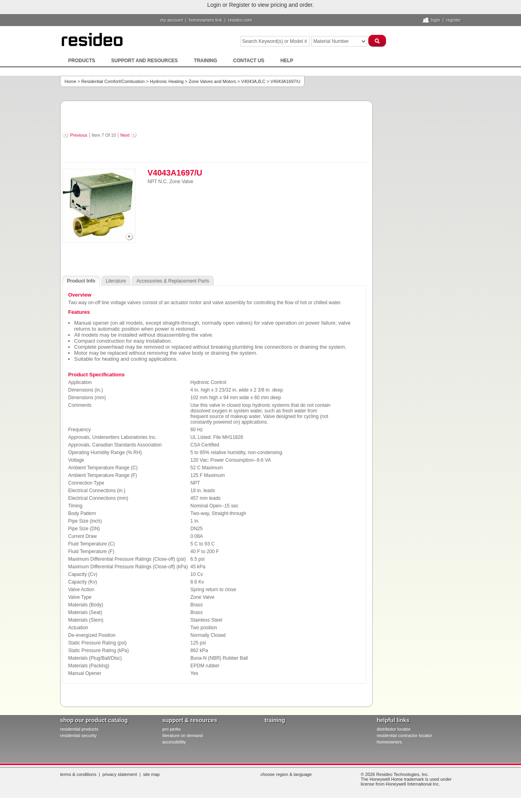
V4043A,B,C (253, 81)
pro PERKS (172, 729)
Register (453, 20)
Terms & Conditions (78, 774)
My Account (172, 20)
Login (435, 20)
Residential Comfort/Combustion (113, 81)
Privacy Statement (120, 774)
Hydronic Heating (167, 81)
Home (70, 81)
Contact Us (249, 61)
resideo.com (240, 20)
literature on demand (183, 735)
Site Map (151, 774)
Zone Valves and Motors (212, 81)
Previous (79, 135)
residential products (79, 729)
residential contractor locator (404, 735)
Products (82, 61)
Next (125, 135)
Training (206, 61)
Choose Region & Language (286, 774)
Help (287, 61)
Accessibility (174, 742)
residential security (78, 735)
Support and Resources (144, 61)
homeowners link (205, 20)
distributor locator (394, 729)
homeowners (389, 742)
